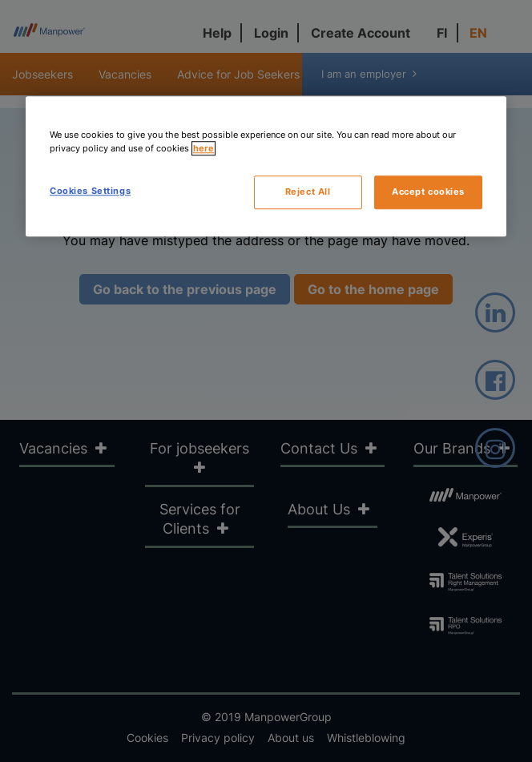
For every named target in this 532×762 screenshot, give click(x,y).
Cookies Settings (90, 191)
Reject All (308, 192)
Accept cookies (428, 192)
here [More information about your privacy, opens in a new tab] (204, 148)
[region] (266, 166)
